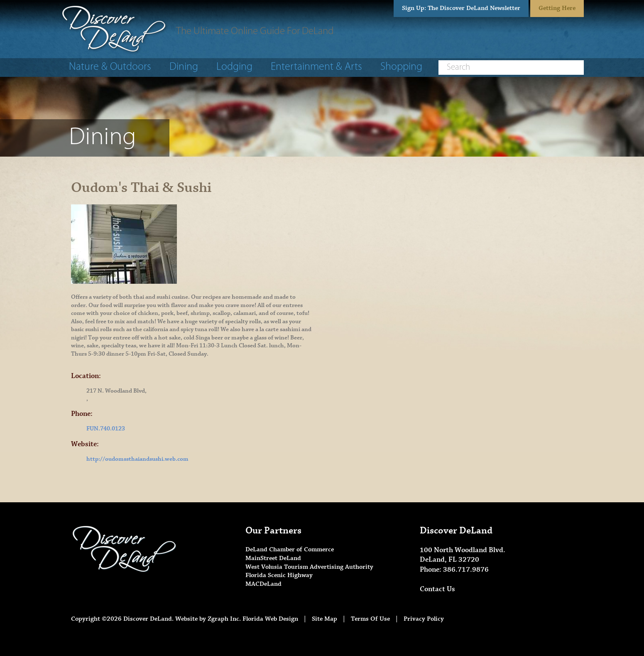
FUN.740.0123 (106, 429)
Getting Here (557, 8)
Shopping (401, 67)
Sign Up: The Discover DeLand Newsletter (461, 8)
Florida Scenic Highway (279, 575)
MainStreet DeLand (273, 558)
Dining (184, 67)
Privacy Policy (424, 619)
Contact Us (437, 589)
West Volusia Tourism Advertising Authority (309, 567)
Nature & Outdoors (110, 67)
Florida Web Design (270, 619)
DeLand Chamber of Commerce (290, 549)
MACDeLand (263, 584)
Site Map (324, 619)
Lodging (234, 67)
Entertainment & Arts (316, 67)
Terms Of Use (370, 619)
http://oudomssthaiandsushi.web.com (137, 459)
